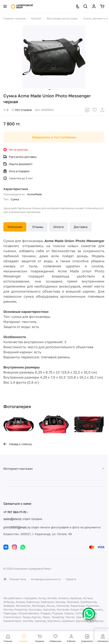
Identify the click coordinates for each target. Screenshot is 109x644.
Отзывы (38, 227)
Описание (15, 227)
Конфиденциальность (46, 579)
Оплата (59, 227)
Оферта (71, 579)
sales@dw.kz (12, 519)
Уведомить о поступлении (54, 137)
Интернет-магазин (18, 469)
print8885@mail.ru (17, 527)
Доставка (81, 227)
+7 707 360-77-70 (15, 512)
